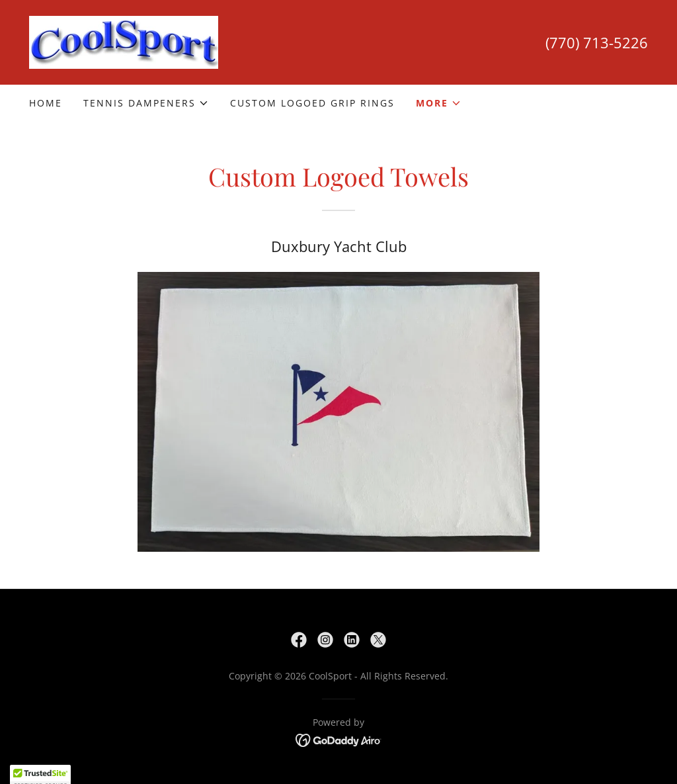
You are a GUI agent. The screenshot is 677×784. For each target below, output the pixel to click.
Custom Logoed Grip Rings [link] (312, 103)
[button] (146, 103)
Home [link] (46, 103)
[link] (124, 41)
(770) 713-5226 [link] (597, 42)
